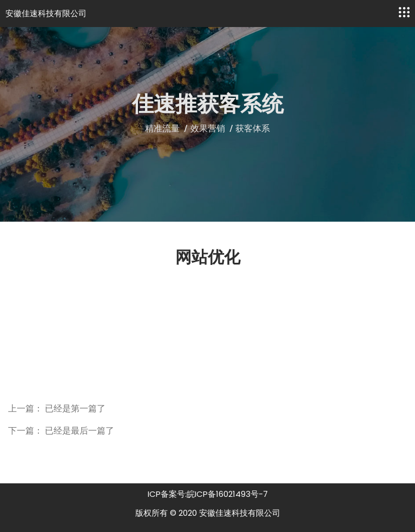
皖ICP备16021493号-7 (227, 494)
